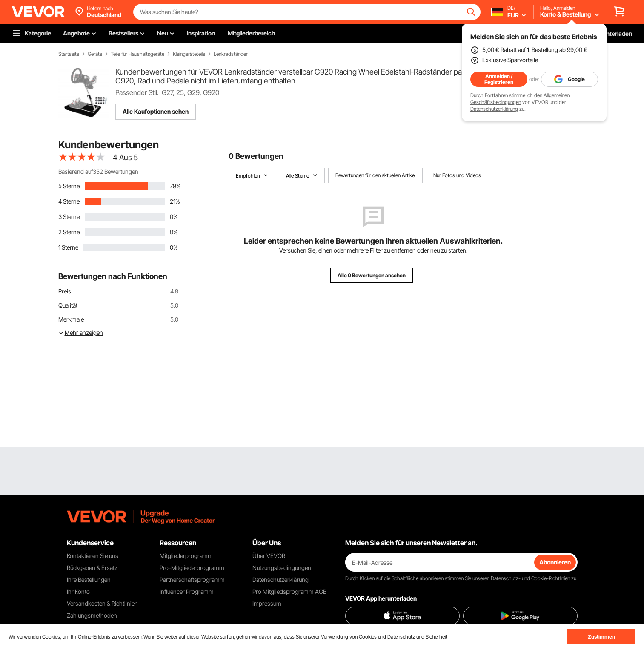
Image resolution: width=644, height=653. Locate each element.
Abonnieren (555, 562)
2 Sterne (69, 232)
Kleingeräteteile (189, 54)
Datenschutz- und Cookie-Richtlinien (530, 578)
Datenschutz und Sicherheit (417, 637)
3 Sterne (69, 217)
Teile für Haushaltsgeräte (137, 54)
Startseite (69, 54)
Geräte (95, 54)
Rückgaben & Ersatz (92, 568)
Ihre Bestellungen (89, 580)
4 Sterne (69, 201)
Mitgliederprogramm (186, 556)
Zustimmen (601, 637)
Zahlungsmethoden (92, 615)
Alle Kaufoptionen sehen (156, 111)
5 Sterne (69, 186)
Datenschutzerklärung (494, 109)
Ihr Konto (78, 591)
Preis (65, 291)
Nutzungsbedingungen (282, 568)
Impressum (267, 603)
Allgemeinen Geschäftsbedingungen (520, 99)
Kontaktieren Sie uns (93, 556)
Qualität (68, 305)
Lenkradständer (231, 54)
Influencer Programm (187, 591)
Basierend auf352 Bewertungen (98, 171)
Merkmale (71, 319)
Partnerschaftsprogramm (192, 580)
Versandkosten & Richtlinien (102, 603)
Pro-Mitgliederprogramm (192, 568)
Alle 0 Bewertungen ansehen (372, 275)
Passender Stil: (137, 92)
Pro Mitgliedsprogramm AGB (289, 591)
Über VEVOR (269, 556)
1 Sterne (68, 247)
